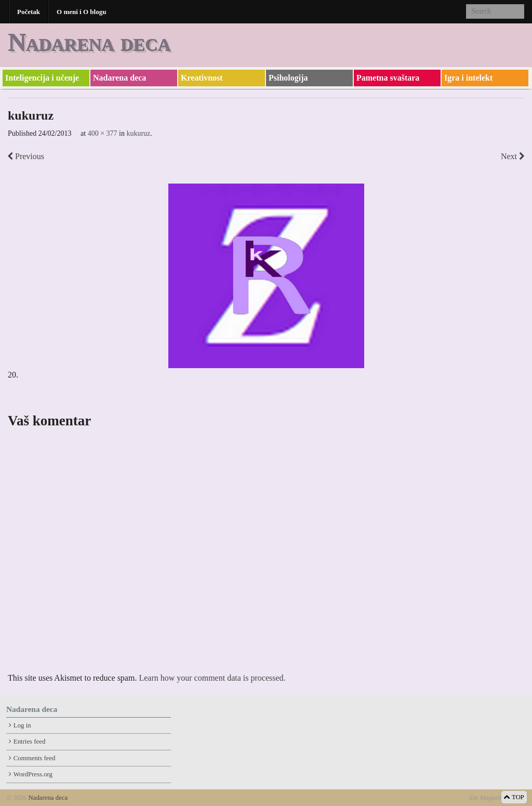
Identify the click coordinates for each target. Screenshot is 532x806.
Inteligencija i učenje (42, 78)
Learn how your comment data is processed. (212, 678)
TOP (514, 797)
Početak (29, 12)
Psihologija (288, 78)
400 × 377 (103, 133)
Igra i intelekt (468, 78)
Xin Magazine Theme (497, 798)
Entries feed (29, 742)
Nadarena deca (89, 42)
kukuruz (138, 133)
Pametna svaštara (388, 78)
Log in (22, 725)
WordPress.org (33, 774)
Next (513, 156)
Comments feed (35, 758)
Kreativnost (202, 78)
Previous (26, 156)
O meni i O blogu (81, 12)
